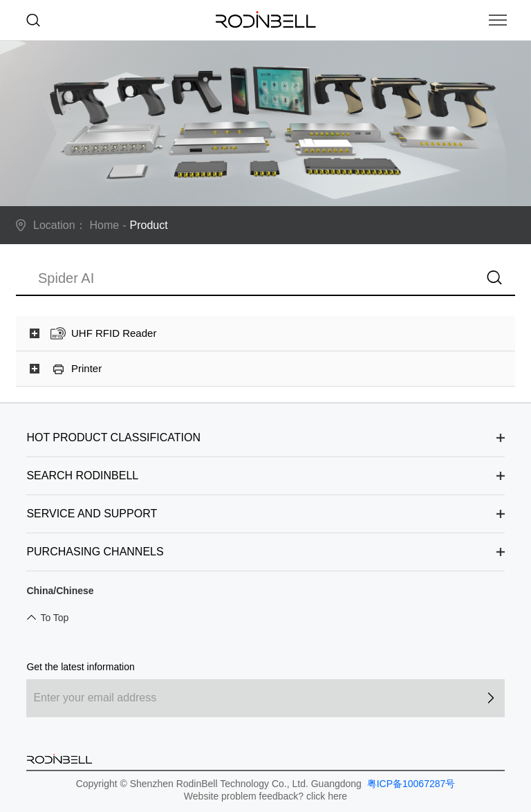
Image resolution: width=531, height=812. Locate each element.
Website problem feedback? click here (265, 796)
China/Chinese (60, 591)
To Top (54, 618)
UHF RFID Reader (114, 333)
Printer (86, 368)
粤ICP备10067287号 (410, 784)
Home (105, 225)
